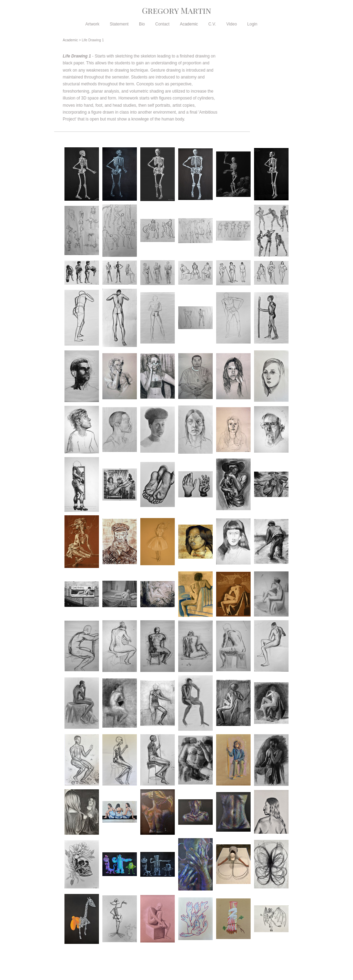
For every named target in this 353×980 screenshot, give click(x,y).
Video (232, 24)
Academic (189, 24)
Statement (119, 24)
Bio (142, 24)
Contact (162, 24)
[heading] (176, 10)
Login (252, 24)
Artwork (93, 24)
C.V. (212, 24)
